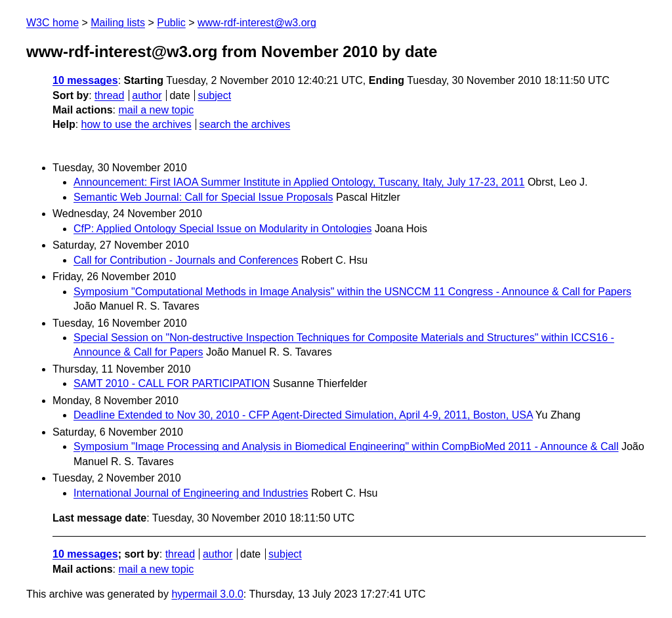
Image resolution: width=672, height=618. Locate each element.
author (147, 95)
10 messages (85, 80)
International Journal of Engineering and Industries (191, 493)
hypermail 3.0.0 (207, 594)
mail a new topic (156, 110)
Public (171, 23)
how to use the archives (136, 124)
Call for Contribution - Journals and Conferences (186, 260)
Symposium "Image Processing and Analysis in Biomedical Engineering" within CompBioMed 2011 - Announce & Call (346, 446)
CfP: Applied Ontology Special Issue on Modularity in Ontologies (222, 229)
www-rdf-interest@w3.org (257, 23)
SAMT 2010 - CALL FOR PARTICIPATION (172, 383)
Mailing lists (118, 23)
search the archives (245, 124)
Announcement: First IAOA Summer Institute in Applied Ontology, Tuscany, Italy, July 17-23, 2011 (299, 182)
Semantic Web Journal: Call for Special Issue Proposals (203, 197)
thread (109, 95)
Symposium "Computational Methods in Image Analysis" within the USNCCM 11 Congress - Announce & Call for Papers (352, 292)
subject (214, 95)
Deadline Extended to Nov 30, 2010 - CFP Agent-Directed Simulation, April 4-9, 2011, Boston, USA (303, 415)
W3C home (52, 23)
